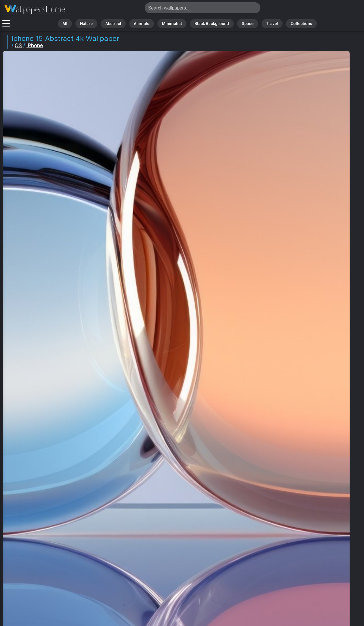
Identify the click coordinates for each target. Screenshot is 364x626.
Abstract (123, 23)
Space (239, 23)
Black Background (208, 23)
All (81, 23)
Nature (99, 23)
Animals (147, 23)
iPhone (35, 45)
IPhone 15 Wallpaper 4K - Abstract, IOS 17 (35, 9)
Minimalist (173, 23)
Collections (286, 23)
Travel (261, 23)
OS (18, 45)
